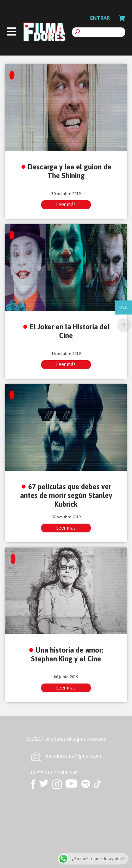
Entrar (100, 18)
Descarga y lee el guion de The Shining (70, 171)
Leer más (66, 205)
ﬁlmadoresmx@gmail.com (73, 756)
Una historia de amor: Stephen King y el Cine (67, 654)
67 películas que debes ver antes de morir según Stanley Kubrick (66, 495)
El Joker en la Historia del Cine (70, 331)
